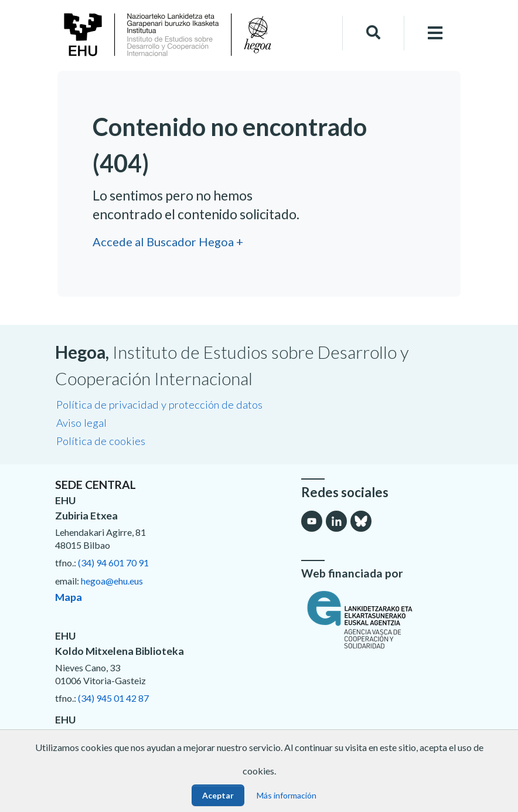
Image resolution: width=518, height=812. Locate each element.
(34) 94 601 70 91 (113, 563)
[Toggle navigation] (435, 33)
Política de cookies (101, 441)
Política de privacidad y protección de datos (159, 405)
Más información (287, 795)
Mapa (69, 597)
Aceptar (218, 795)
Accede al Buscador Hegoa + (168, 242)
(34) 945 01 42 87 (113, 698)
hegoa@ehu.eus (112, 581)
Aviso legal (81, 423)
